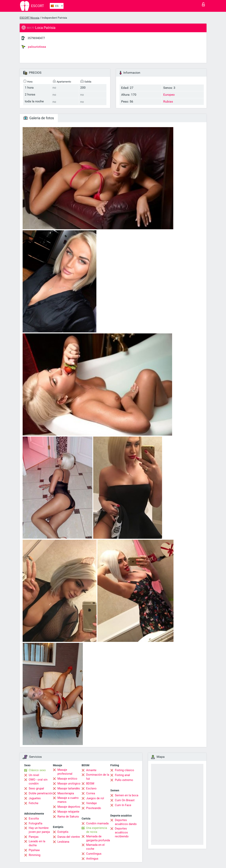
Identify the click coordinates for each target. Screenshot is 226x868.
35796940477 (36, 38)
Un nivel (34, 775)
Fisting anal (122, 775)
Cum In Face (123, 805)
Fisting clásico (125, 770)
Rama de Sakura (68, 817)
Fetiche (34, 803)
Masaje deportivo (69, 807)
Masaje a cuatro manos (68, 800)
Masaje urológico (69, 784)
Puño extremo (124, 780)
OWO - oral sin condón (38, 782)
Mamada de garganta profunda (98, 838)
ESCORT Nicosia (30, 18)
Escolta (34, 818)
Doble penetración (41, 793)
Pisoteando (94, 808)
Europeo (169, 95)
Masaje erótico (67, 779)
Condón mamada (97, 823)
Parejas (34, 837)
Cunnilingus (94, 854)
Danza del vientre (69, 837)
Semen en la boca (127, 795)
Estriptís (63, 832)
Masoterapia (66, 793)
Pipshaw (34, 850)
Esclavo (91, 788)
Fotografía (36, 823)
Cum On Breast (125, 800)
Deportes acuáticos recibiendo (122, 832)
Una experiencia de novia (97, 830)
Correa (91, 793)
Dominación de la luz (98, 777)
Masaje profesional (65, 772)
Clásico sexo (37, 770)
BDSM (90, 784)
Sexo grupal (36, 788)
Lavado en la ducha (37, 843)
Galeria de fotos (39, 118)
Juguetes (35, 798)
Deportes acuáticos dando (126, 822)
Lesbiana (63, 842)
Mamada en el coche (95, 847)
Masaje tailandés (69, 788)
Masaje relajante (68, 812)
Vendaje (91, 803)
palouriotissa (34, 47)
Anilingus (92, 859)
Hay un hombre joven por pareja (39, 830)
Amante (91, 770)
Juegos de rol (95, 798)
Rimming (35, 855)
